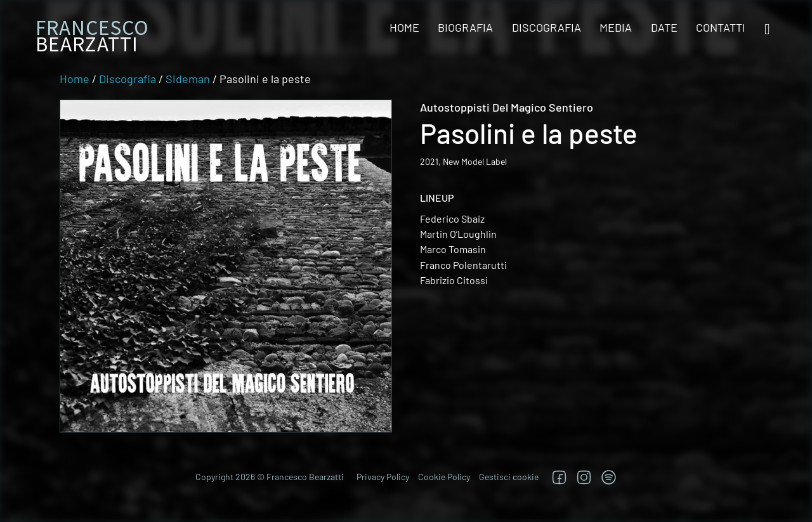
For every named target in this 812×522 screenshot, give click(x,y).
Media (616, 27)
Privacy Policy (383, 477)
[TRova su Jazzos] (609, 477)
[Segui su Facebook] (559, 477)
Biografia (465, 27)
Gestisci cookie (509, 477)
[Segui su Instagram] (584, 477)
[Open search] (767, 30)
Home (404, 27)
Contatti (721, 27)
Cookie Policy (444, 477)
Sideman (188, 79)
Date (664, 27)
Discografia (547, 27)
